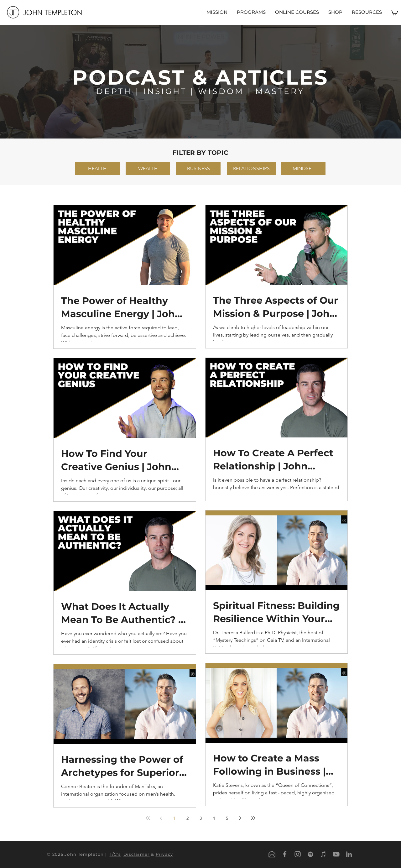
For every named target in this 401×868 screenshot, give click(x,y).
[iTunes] (323, 854)
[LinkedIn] (349, 854)
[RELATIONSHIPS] (251, 169)
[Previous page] (161, 818)
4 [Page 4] (214, 818)
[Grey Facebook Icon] (285, 854)
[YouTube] (336, 854)
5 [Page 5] (227, 818)
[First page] (148, 818)
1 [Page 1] (174, 818)
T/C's (115, 854)
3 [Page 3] (201, 818)
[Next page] (240, 818)
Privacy (164, 854)
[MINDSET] (303, 169)
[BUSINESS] (198, 169)
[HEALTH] (97, 169)
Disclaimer (137, 854)
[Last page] (253, 818)
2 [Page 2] (187, 818)
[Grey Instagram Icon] (298, 854)
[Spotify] (310, 854)
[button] (251, 12)
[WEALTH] (148, 169)
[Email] (272, 854)
